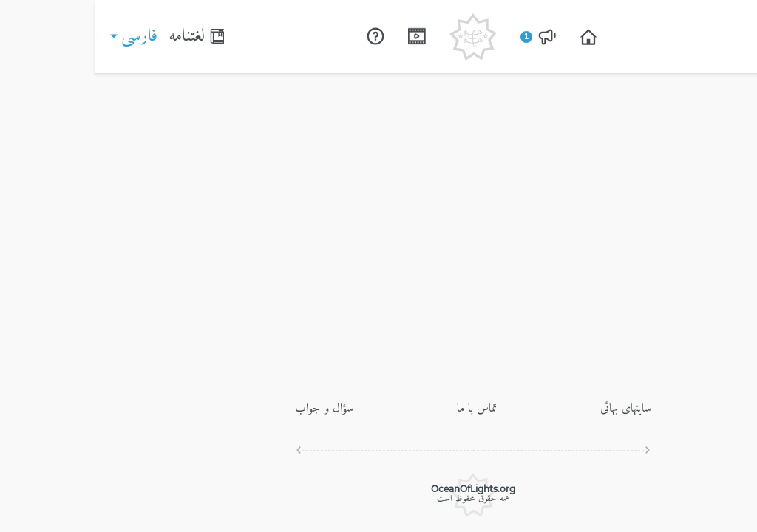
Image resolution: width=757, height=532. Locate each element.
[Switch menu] (732, 37)
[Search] (698, 37)
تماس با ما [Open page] (382, 409)
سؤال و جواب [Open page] (230, 409)
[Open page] (494, 37)
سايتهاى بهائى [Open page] (531, 409)
